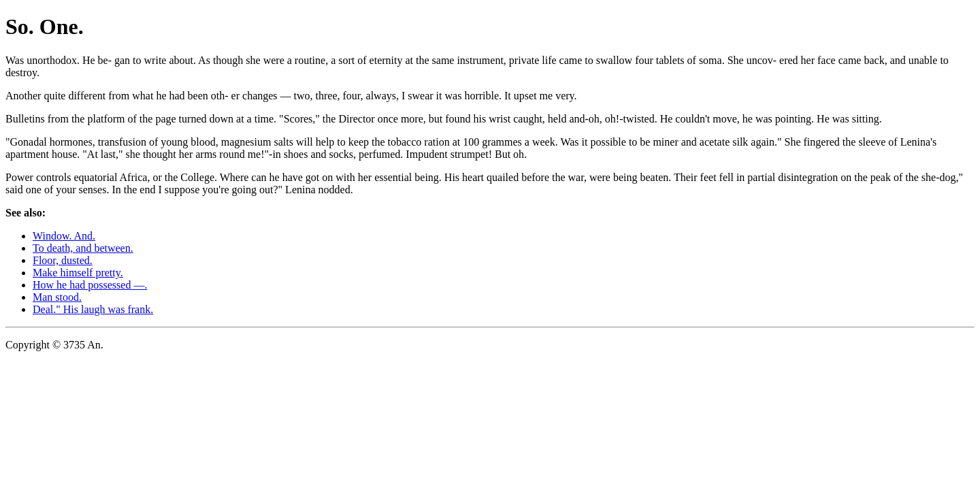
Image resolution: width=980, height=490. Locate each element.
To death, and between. (83, 248)
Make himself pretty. (78, 273)
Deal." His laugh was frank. (93, 309)
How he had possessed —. (90, 285)
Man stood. (57, 297)
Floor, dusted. (63, 260)
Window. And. (64, 236)
